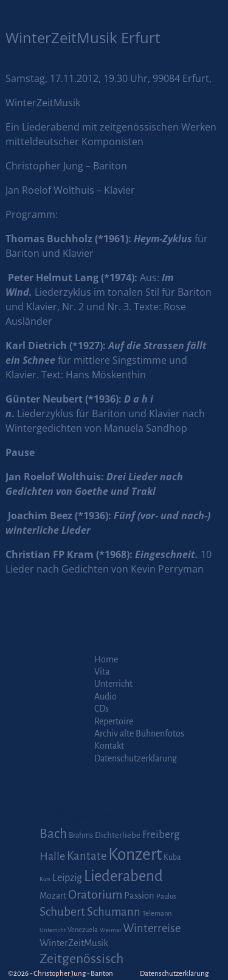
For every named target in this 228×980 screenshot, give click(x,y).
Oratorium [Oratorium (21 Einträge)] (95, 895)
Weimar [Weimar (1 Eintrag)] (110, 930)
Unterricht (113, 684)
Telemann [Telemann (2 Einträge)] (157, 914)
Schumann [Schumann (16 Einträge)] (114, 912)
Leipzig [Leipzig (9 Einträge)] (67, 878)
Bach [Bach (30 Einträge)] (53, 834)
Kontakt (109, 746)
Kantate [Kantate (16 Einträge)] (87, 856)
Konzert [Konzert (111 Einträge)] (135, 855)
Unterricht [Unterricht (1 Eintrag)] (53, 930)
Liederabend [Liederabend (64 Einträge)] (123, 876)
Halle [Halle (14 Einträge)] (52, 856)
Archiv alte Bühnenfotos (139, 733)
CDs (102, 709)
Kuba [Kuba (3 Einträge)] (172, 857)
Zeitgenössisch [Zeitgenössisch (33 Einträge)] (81, 959)
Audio (105, 696)
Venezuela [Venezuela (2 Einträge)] (83, 930)
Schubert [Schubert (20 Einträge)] (62, 912)
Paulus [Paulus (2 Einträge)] (166, 897)
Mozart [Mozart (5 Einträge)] (53, 896)
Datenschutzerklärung (136, 758)
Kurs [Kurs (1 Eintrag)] (45, 879)
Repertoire (114, 721)
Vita (102, 672)
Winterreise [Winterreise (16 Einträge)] (152, 928)
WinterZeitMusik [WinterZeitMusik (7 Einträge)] (74, 943)
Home (106, 659)
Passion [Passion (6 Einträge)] (139, 896)
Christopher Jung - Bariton (73, 974)
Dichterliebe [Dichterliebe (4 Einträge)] (118, 835)
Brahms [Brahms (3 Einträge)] (81, 835)
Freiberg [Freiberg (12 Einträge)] (161, 835)
